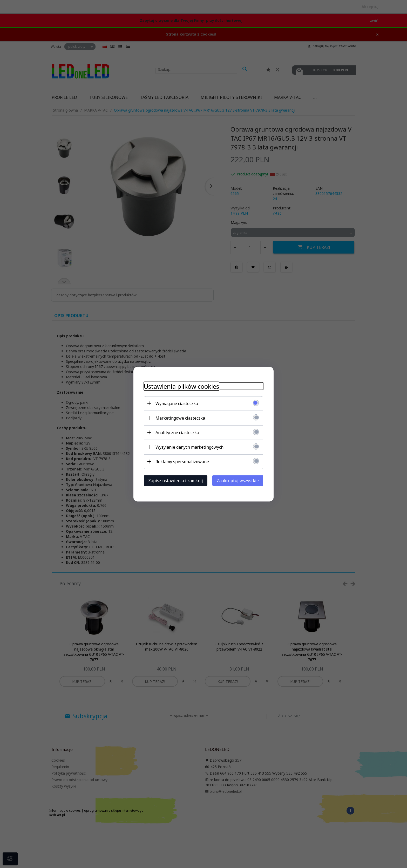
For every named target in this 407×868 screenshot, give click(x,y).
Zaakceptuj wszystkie (238, 480)
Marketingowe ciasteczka (180, 418)
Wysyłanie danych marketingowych (189, 447)
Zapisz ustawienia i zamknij (176, 480)
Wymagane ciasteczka (177, 403)
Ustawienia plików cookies (181, 386)
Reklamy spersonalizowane (182, 461)
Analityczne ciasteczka (177, 432)
